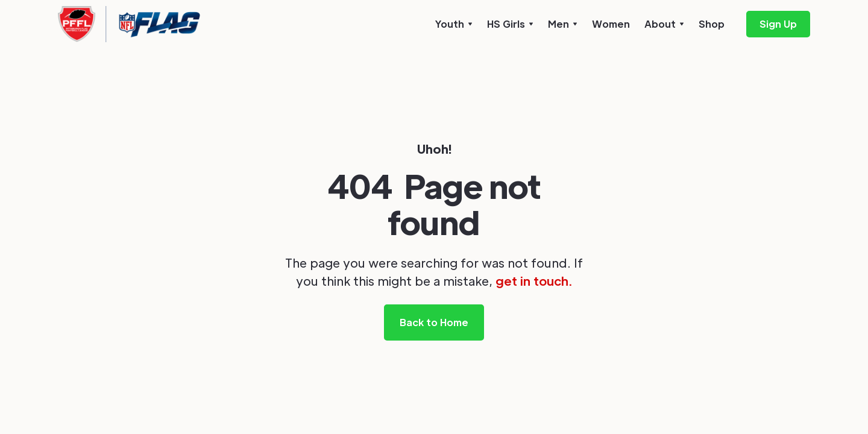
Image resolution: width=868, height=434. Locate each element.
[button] (454, 24)
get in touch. (534, 281)
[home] (129, 24)
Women (611, 24)
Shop (712, 24)
